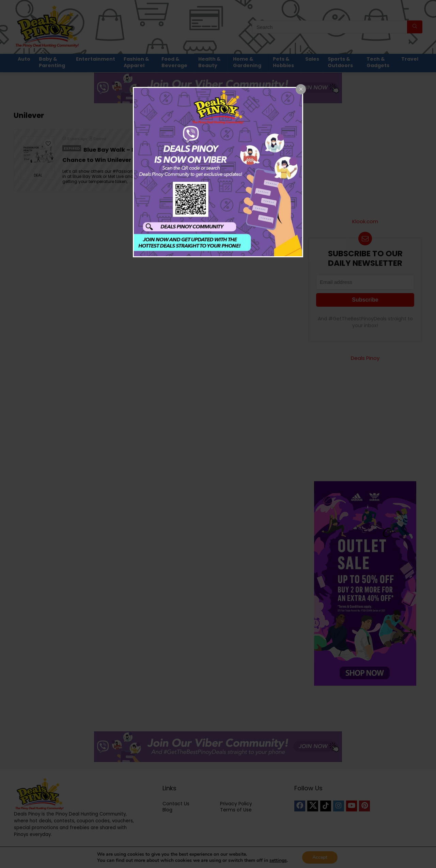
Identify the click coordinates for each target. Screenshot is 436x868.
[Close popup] (301, 89)
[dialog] (218, 172)
